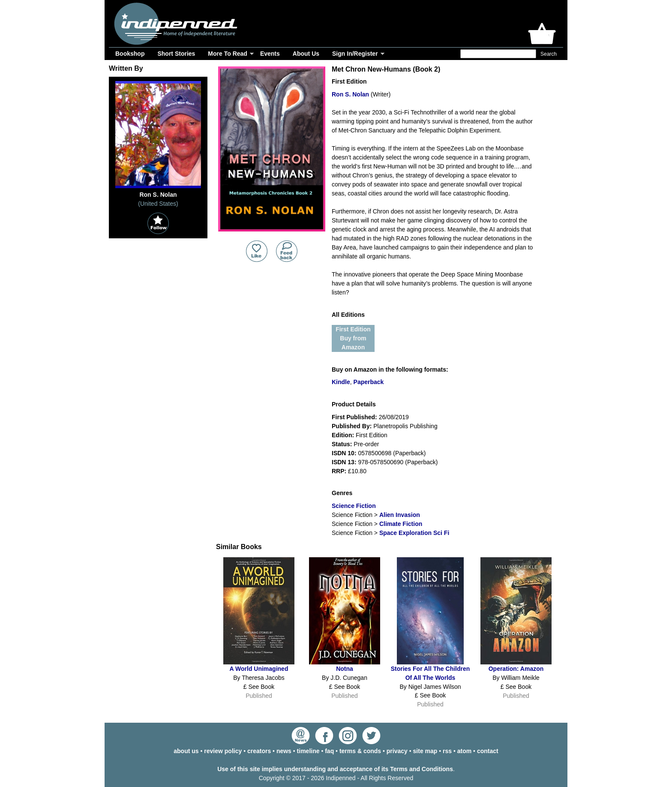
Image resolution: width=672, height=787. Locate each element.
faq (329, 751)
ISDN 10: (344, 453)
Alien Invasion (400, 515)
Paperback (369, 382)
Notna (345, 669)
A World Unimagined (259, 669)
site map (425, 751)
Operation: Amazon (516, 669)
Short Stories (176, 54)
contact (488, 751)
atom (464, 751)
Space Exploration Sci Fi (414, 533)
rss (447, 751)
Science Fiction (354, 506)
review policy (223, 751)
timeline (308, 751)
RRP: (339, 471)
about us (186, 751)
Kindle (341, 382)
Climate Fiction (401, 524)
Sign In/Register (355, 54)
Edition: (343, 435)
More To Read (228, 54)
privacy (397, 751)
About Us (306, 54)
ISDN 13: (344, 462)
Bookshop (130, 54)
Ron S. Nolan (350, 94)
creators (259, 751)
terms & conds (360, 751)
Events (270, 54)
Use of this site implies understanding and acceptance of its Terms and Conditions (335, 769)
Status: (342, 444)
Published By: (352, 426)
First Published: (354, 417)
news (284, 751)
